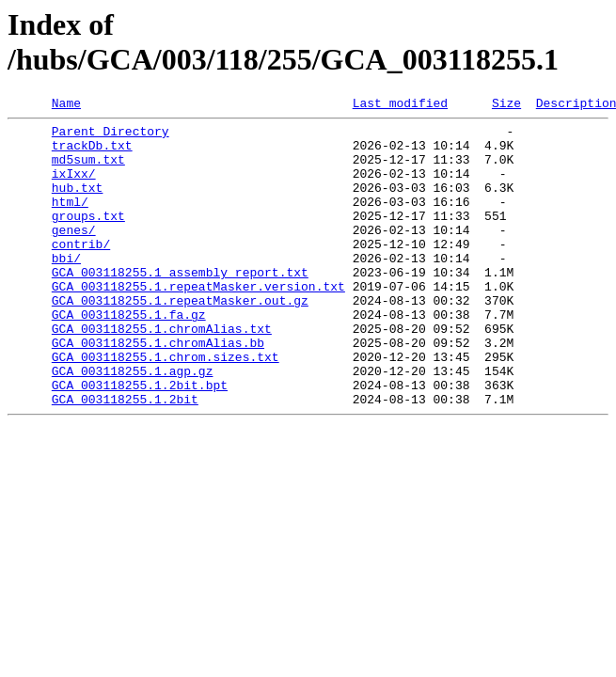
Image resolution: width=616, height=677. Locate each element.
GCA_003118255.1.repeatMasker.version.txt (198, 323)
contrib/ (81, 272)
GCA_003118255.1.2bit (125, 458)
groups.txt (88, 238)
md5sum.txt (88, 170)
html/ (70, 221)
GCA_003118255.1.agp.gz (133, 424)
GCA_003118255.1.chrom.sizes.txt (166, 407)
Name (66, 105)
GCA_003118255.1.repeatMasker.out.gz (180, 339)
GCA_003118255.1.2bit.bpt (140, 441)
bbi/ (66, 289)
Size (506, 105)
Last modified (400, 105)
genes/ (74, 255)
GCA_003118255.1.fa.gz (129, 356)
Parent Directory (111, 136)
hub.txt (78, 204)
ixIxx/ (74, 187)
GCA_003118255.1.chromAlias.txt (162, 373)
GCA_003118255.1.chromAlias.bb (158, 390)
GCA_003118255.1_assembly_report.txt (180, 306)
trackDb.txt (92, 153)
